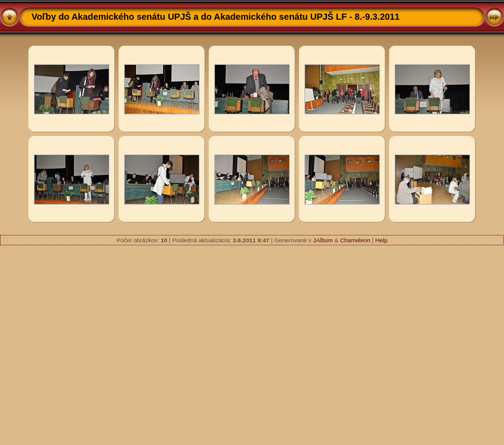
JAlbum (323, 240)
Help (381, 240)
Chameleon (355, 240)
